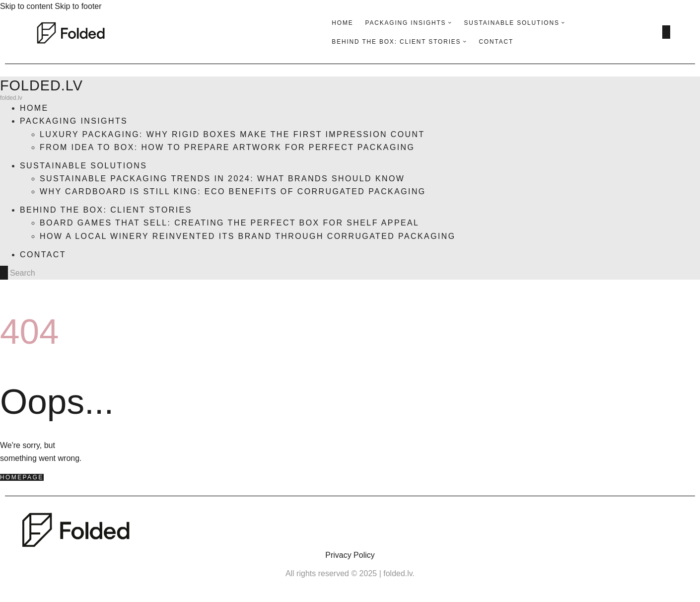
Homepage (22, 477)
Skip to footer (78, 6)
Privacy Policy (350, 555)
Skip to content (26, 6)
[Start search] (666, 32)
